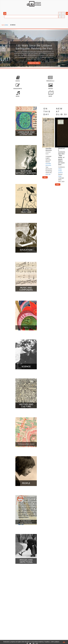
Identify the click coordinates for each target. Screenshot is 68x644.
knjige (60, 176)
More (45, 177)
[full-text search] (63, 15)
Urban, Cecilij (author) (60, 171)
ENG (7, 25)
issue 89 (48, 174)
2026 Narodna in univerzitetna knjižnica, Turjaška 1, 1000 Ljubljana (40, 642)
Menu (13, 25)
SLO (3, 25)
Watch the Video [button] (34, 63)
